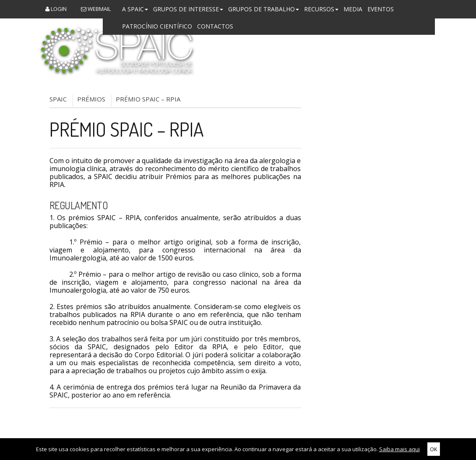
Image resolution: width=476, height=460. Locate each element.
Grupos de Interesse (188, 9)
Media (353, 9)
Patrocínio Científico (157, 26)
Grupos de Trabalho (264, 9)
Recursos (321, 9)
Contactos (215, 26)
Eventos (381, 9)
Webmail (96, 9)
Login (56, 9)
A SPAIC (135, 9)
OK (434, 449)
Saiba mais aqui (399, 449)
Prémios (91, 99)
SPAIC (58, 99)
